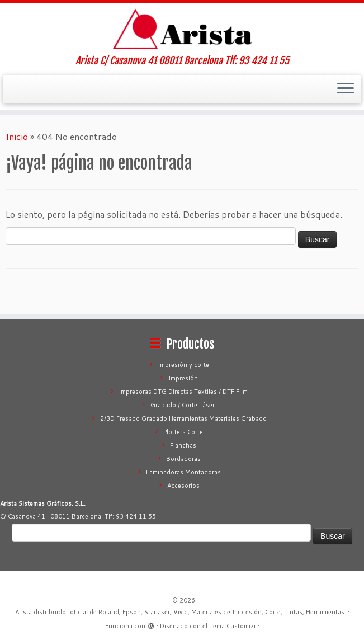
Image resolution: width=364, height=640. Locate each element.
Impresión (183, 378)
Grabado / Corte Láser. (183, 405)
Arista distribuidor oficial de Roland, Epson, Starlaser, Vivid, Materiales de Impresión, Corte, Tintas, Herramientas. (181, 612)
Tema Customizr (233, 626)
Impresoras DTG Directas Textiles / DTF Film (183, 392)
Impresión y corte (183, 365)
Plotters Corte (183, 432)
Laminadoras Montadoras (183, 472)
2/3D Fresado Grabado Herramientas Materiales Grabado (183, 418)
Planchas (183, 445)
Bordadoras (183, 459)
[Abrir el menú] (346, 90)
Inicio (17, 136)
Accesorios (183, 486)
